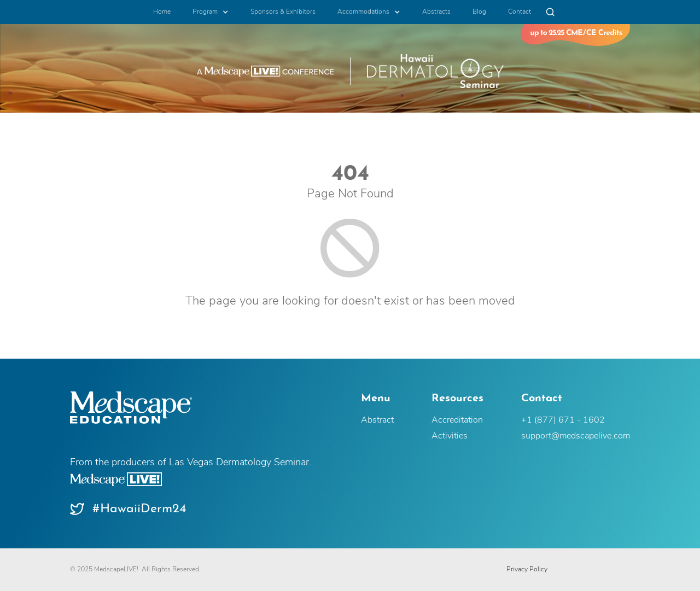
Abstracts (436, 12)
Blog (479, 12)
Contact (520, 12)
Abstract (377, 420)
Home (162, 12)
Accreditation (457, 420)
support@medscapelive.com (576, 436)
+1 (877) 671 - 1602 (563, 420)
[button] (211, 12)
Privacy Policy (527, 570)
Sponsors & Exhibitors (283, 12)
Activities (450, 436)
